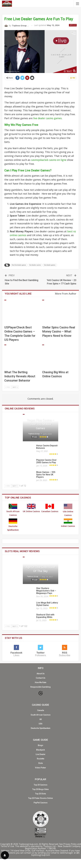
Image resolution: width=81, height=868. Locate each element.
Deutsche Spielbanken (13, 525)
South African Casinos (13, 510)
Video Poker (40, 768)
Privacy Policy (70, 844)
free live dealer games (19, 265)
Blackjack (40, 750)
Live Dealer (41, 754)
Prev (8, 387)
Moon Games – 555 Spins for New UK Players (46, 475)
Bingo (40, 745)
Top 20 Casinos (41, 785)
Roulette (41, 759)
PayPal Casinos (41, 803)
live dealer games (50, 265)
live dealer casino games (47, 118)
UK (41, 719)
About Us (41, 674)
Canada (41, 710)
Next (15, 387)
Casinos (24, 414)
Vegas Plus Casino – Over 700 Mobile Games (40, 424)
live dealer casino (35, 265)
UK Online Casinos (31, 508)
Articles (73, 25)
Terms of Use (7, 846)
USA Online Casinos (68, 510)
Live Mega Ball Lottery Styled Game (47, 604)
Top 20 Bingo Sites (40, 789)
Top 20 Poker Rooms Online (40, 798)
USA (40, 724)
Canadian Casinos (50, 508)
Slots (24, 557)
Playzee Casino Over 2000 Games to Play (46, 461)
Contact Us (41, 678)
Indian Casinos (68, 523)
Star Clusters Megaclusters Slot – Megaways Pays (46, 591)
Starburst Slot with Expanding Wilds (45, 616)
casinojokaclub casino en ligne (49, 160)
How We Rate (41, 682)
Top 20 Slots (41, 794)
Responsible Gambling (40, 687)
